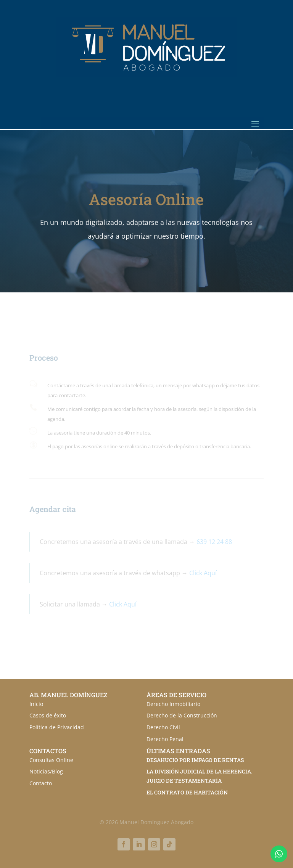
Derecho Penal (165, 739)
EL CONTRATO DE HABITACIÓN (187, 792)
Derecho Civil (163, 727)
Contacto (41, 783)
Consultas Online (51, 760)
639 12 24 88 (214, 542)
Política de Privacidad (57, 727)
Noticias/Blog (46, 771)
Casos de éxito (48, 715)
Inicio (36, 704)
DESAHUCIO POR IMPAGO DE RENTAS (195, 760)
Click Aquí (203, 573)
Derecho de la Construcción (182, 715)
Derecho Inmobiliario (173, 704)
